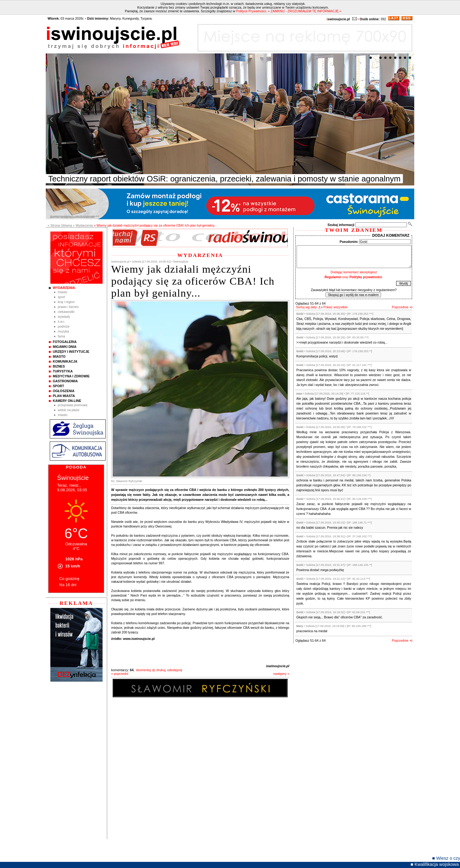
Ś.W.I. (61, 321)
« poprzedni (120, 674)
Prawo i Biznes (68, 307)
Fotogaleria (65, 342)
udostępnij (175, 670)
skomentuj (144, 670)
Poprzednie (400, 307)
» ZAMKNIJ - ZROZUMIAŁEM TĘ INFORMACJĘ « (304, 11)
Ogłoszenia (64, 391)
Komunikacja (65, 361)
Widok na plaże (69, 410)
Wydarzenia (64, 288)
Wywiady (64, 317)
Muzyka (63, 331)
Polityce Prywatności (251, 11)
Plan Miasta (64, 396)
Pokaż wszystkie (335, 307)
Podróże (64, 326)
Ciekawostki (66, 312)
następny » (281, 674)
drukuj (161, 670)
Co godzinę (69, 579)
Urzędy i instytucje (71, 352)
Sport (61, 297)
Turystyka (63, 371)
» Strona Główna (60, 225)
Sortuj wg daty (306, 307)
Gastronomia (65, 381)
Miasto (62, 292)
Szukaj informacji (341, 225)
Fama (61, 336)
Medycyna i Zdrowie (71, 376)
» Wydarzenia (83, 225)
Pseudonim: (349, 242)
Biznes (59, 366)
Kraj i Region (66, 302)
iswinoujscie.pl (278, 666)
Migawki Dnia (65, 347)
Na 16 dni (68, 585)
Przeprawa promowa (73, 405)
